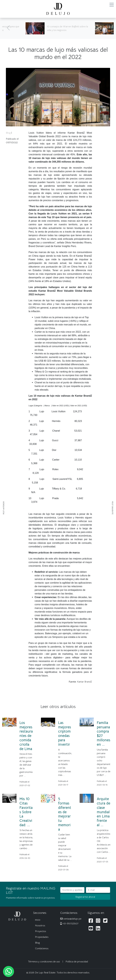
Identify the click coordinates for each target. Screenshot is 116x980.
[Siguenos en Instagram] (98, 921)
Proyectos (40, 931)
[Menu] (112, 5)
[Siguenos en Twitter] (105, 921)
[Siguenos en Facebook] (91, 921)
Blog (8, 133)
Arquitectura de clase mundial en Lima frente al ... (104, 812)
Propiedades (42, 937)
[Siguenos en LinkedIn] (98, 929)
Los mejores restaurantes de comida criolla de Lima (26, 736)
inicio (38, 920)
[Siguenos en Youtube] (91, 929)
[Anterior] (8, 28)
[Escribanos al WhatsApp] (9, 971)
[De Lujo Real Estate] (58, 9)
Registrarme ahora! (85, 897)
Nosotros (40, 926)
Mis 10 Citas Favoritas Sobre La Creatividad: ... (26, 812)
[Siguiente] (108, 28)
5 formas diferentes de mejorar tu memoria (65, 814)
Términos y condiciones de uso (44, 962)
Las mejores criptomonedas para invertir (65, 734)
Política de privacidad (77, 962)
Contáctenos (42, 948)
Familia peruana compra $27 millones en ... (104, 734)
